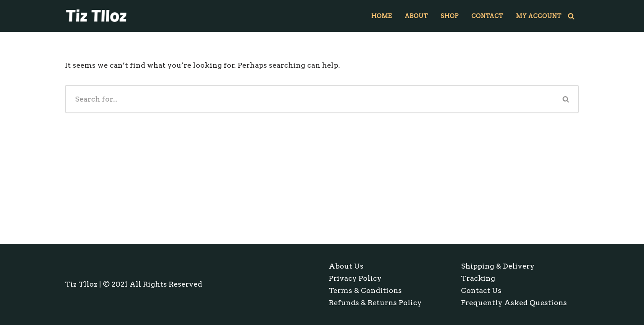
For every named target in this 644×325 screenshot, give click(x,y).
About (416, 16)
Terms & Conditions (365, 290)
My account (539, 16)
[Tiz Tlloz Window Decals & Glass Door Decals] (97, 16)
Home (382, 16)
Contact (487, 16)
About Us (346, 266)
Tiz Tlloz (81, 284)
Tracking (478, 278)
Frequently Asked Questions (514, 303)
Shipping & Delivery (498, 266)
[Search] (571, 16)
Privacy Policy (355, 278)
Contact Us (481, 290)
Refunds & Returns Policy (375, 303)
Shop (450, 16)
